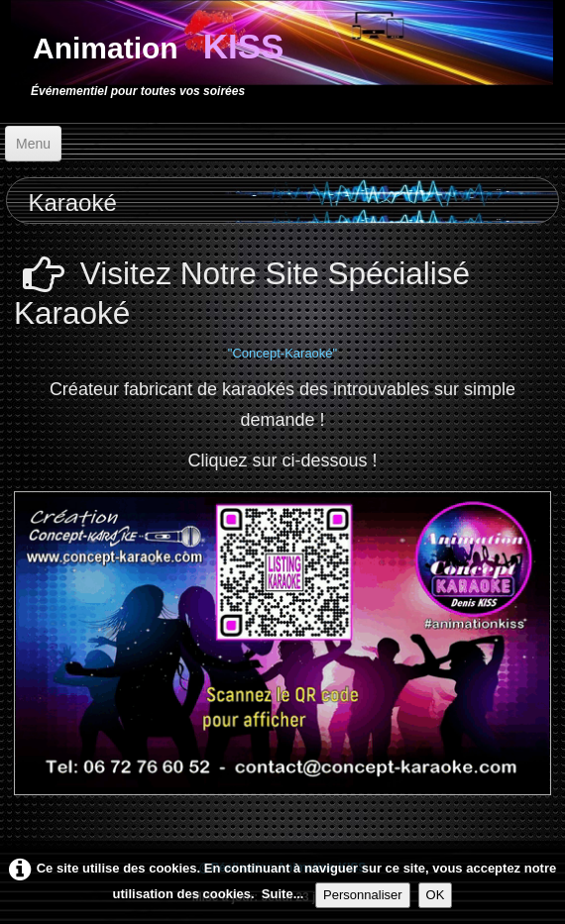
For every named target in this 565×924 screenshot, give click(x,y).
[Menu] (33, 144)
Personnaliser (363, 895)
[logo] (153, 58)
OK (436, 895)
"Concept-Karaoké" (282, 353)
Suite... (283, 894)
